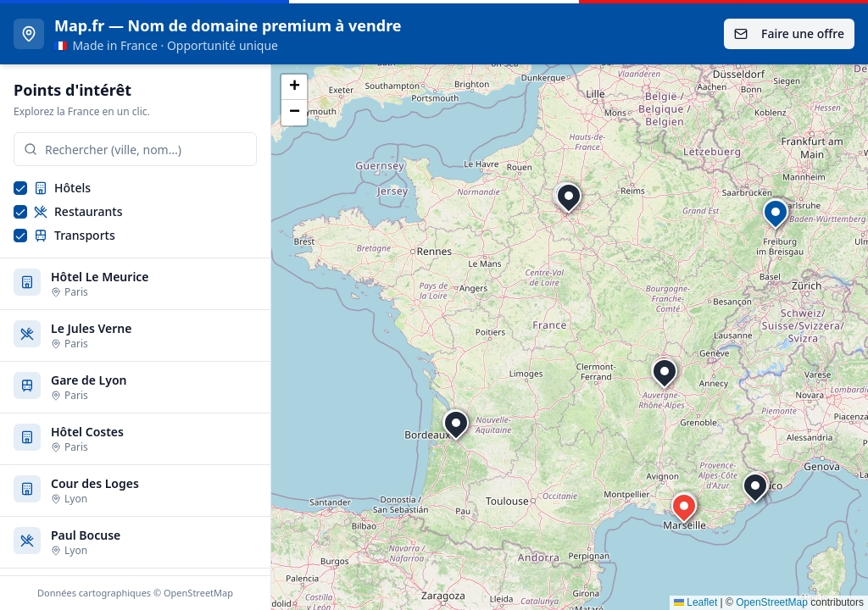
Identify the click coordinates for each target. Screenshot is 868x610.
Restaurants (78, 211)
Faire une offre (789, 33)
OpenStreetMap (772, 602)
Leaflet (696, 602)
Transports (75, 235)
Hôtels (62, 188)
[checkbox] (20, 188)
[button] (569, 196)
